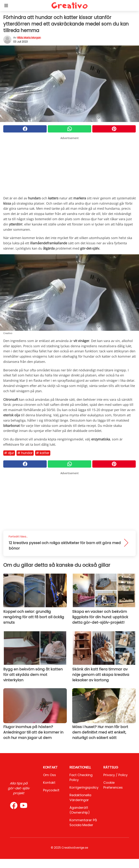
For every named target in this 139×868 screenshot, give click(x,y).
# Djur (9, 453)
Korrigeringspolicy (84, 787)
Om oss (50, 775)
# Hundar (25, 453)
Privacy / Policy (115, 775)
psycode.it (51, 790)
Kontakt (49, 783)
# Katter (43, 453)
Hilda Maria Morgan (29, 38)
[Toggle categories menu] (6, 5)
